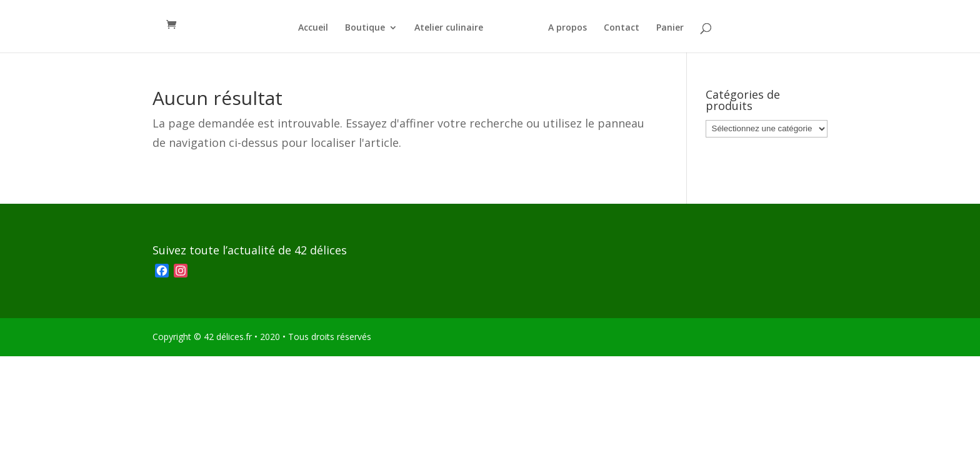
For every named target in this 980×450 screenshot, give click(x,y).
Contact (622, 28)
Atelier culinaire (449, 28)
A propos (567, 28)
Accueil (313, 28)
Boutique (365, 28)
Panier (670, 28)
